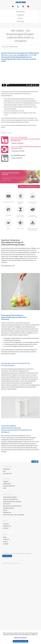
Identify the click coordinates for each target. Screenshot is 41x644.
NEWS (7, 266)
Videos (5, 542)
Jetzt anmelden (7, 556)
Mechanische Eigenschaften (20, 211)
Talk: (13, 155)
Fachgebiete (20, 15)
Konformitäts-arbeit (8, 197)
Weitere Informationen (20, 637)
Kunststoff (31, 55)
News (5, 537)
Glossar (6, 544)
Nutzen (29, 377)
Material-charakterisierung (33, 211)
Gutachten (8, 211)
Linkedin (6, 524)
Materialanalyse (9, 508)
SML (35, 344)
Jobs (4, 488)
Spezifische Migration (20, 198)
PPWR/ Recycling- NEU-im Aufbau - (33, 225)
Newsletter (7, 526)
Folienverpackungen (8, 438)
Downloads (7, 484)
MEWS (3, 127)
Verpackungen (26, 352)
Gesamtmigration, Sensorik (33, 198)
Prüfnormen (20, 21)
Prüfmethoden (20, 12)
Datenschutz (7, 474)
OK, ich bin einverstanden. (20, 641)
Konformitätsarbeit (10, 497)
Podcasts (6, 539)
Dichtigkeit (24, 103)
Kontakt (6, 528)
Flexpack (4, 327)
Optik (8, 224)
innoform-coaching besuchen (29, 186)
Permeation (20, 224)
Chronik (6, 482)
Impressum (7, 469)
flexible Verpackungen (10, 55)
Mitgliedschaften (9, 486)
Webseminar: (20, 139)
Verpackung (32, 105)
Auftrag (20, 18)
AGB (4, 471)
